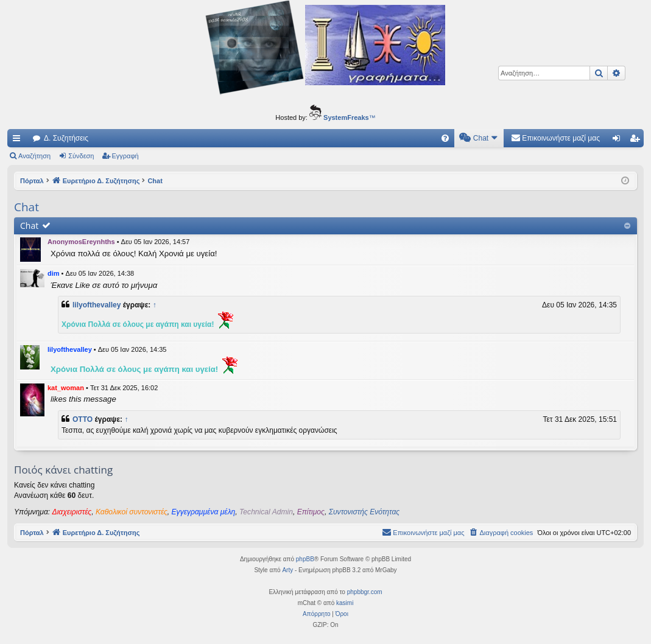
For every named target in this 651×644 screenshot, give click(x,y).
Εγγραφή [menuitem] (637, 141)
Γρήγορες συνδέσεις (19, 141)
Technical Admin (266, 512)
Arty (287, 570)
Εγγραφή (125, 156)
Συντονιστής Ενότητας (364, 512)
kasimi (345, 603)
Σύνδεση (81, 156)
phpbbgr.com (365, 592)
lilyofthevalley (97, 305)
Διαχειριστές (72, 512)
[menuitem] (445, 138)
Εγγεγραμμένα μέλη (204, 512)
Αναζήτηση (34, 156)
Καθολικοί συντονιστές (132, 512)
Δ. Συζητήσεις (66, 138)
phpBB (305, 559)
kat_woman (66, 388)
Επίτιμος (311, 512)
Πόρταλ (32, 181)
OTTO (83, 419)
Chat (29, 226)
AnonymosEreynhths (81, 242)
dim (54, 273)
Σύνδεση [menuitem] (619, 141)
